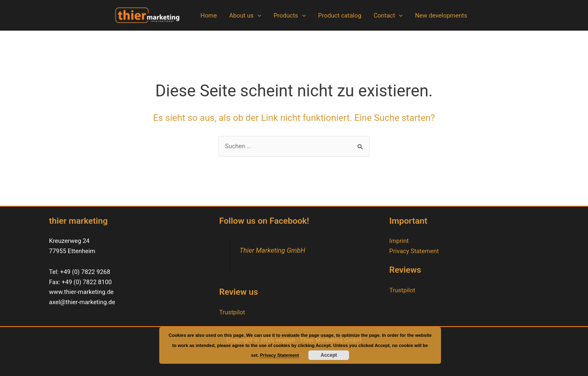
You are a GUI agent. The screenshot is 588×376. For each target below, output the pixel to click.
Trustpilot (232, 312)
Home (209, 16)
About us (245, 16)
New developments (441, 16)
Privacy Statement (414, 251)
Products (290, 16)
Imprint (399, 241)
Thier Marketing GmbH (272, 250)
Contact (388, 16)
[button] (257, 16)
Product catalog (340, 16)
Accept (329, 355)
